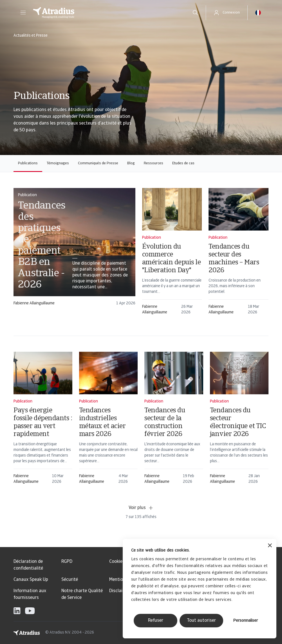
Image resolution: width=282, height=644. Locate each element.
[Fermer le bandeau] (270, 546)
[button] (23, 13)
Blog (131, 163)
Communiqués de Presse (98, 163)
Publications (28, 163)
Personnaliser (245, 621)
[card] (74, 245)
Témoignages (58, 163)
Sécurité (70, 580)
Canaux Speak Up (31, 580)
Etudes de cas (183, 163)
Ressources (154, 163)
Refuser (156, 621)
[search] (195, 13)
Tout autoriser (201, 621)
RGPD (67, 562)
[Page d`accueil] (107, 13)
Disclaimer (120, 591)
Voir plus (141, 508)
